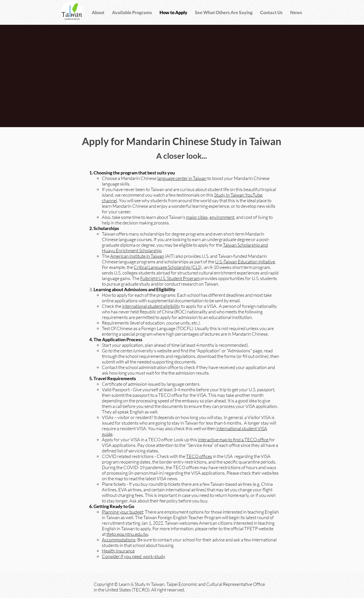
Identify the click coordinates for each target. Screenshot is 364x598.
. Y (119, 200)
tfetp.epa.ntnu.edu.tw (127, 534)
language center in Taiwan (182, 178)
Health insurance (118, 551)
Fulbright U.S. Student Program (170, 278)
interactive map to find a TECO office (234, 440)
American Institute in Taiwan (137, 256)
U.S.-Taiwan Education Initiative (245, 262)
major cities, (197, 217)
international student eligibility (151, 306)
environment (222, 217)
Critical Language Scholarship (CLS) (168, 267)
